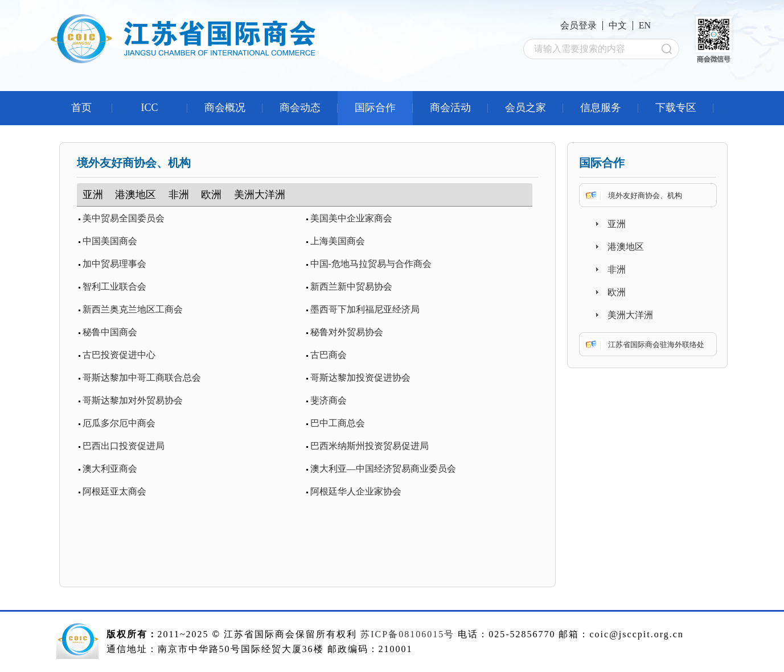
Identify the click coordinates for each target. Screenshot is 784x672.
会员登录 (578, 25)
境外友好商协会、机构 (645, 195)
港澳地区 (136, 195)
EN (645, 25)
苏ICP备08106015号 (407, 634)
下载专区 (676, 108)
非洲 (179, 195)
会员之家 (526, 108)
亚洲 (93, 195)
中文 (618, 25)
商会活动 (450, 108)
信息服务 (601, 108)
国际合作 (375, 108)
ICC (149, 108)
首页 (81, 108)
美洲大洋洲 (260, 195)
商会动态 (300, 108)
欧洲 (211, 195)
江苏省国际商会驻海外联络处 (656, 345)
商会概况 (225, 108)
